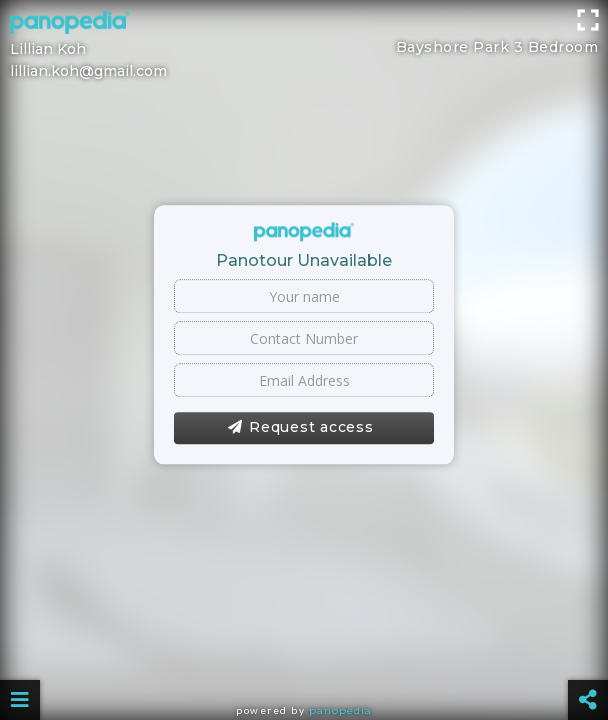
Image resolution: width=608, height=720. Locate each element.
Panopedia (340, 710)
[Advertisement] (304, 45)
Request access (300, 428)
